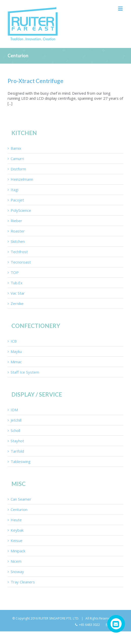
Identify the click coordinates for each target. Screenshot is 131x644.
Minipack (18, 551)
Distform (18, 169)
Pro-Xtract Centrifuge (36, 81)
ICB (14, 341)
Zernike (17, 303)
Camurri (17, 159)
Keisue (17, 540)
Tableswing (21, 461)
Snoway (17, 572)
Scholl (15, 430)
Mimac (16, 362)
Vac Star (18, 293)
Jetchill (16, 420)
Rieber (16, 221)
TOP (15, 272)
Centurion (19, 509)
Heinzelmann (22, 179)
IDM (14, 410)
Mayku (16, 351)
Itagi (15, 190)
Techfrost (19, 252)
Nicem (16, 561)
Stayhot (17, 441)
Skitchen (18, 241)
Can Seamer (21, 499)
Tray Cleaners (23, 582)
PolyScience (21, 210)
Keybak (17, 530)
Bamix (16, 148)
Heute (16, 520)
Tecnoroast (21, 262)
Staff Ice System (25, 372)
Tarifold (17, 451)
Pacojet (17, 200)
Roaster (18, 231)
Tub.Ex (17, 283)
